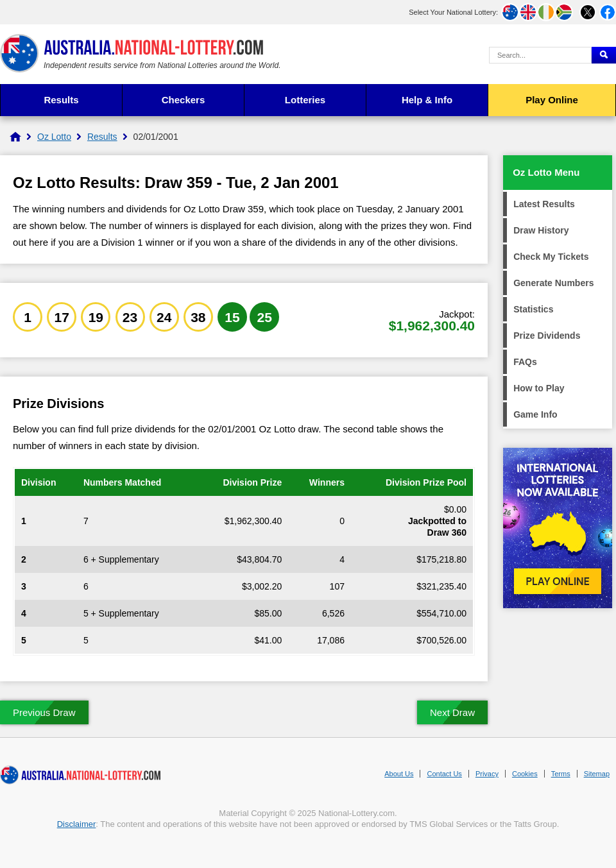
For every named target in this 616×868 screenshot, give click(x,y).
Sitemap (597, 774)
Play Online (552, 100)
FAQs (525, 362)
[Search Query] (540, 55)
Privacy (487, 774)
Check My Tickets (551, 257)
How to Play (539, 388)
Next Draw (452, 712)
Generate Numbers (553, 283)
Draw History (541, 230)
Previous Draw (44, 712)
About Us (399, 774)
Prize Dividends (547, 336)
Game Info (535, 414)
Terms (561, 774)
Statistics (533, 309)
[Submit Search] (604, 55)
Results (61, 100)
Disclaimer (77, 824)
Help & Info (427, 100)
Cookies (525, 774)
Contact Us (444, 774)
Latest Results (544, 204)
